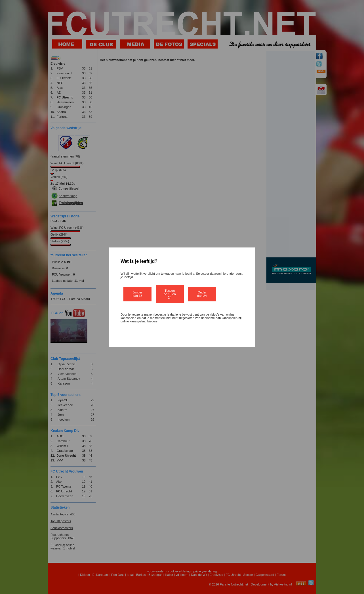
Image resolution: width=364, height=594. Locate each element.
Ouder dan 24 (202, 294)
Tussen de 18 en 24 (170, 294)
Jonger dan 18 (138, 294)
